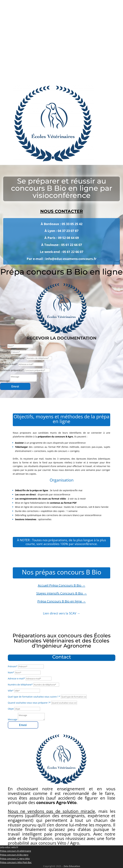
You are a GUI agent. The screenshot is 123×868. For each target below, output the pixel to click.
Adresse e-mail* (9, 364)
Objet (11, 709)
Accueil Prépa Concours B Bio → (62, 585)
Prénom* (5, 352)
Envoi (15, 386)
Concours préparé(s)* (12, 370)
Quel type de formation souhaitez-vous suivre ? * (34, 697)
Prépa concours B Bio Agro (14, 855)
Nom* (3, 346)
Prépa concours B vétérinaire (15, 851)
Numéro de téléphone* (13, 358)
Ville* (11, 691)
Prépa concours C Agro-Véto (15, 859)
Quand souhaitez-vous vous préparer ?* (29, 703)
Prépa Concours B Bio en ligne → (62, 601)
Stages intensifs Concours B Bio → (62, 593)
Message (5, 381)
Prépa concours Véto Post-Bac (16, 862)
